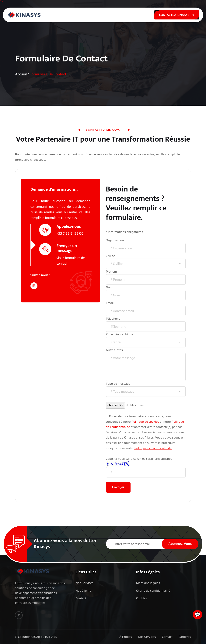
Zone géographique (120, 334)
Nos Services (84, 583)
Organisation (115, 240)
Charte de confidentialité (153, 591)
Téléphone (113, 319)
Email (110, 303)
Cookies (141, 598)
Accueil (21, 74)
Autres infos (114, 350)
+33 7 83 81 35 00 (70, 233)
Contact (81, 598)
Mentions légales (148, 583)
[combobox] (146, 264)
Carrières (185, 637)
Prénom (111, 272)
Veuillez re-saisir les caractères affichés (145, 459)
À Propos (126, 637)
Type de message (118, 384)
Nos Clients (83, 591)
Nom (109, 287)
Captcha (112, 459)
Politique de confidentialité (153, 448)
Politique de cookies (145, 422)
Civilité (111, 256)
